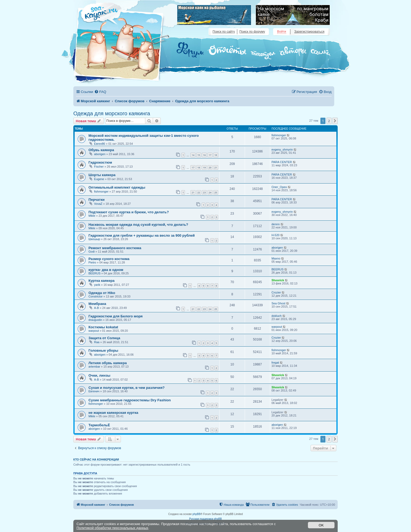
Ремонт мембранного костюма (115, 248)
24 (210, 192)
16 (204, 155)
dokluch (277, 316)
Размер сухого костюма (109, 259)
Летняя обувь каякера (108, 363)
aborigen (100, 154)
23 (204, 192)
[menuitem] (100, 92)
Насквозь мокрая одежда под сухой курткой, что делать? (138, 225)
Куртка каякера (101, 281)
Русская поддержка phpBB (205, 519)
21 (216, 167)
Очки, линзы (99, 375)
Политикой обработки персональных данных (112, 528)
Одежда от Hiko (102, 293)
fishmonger (279, 135)
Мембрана (97, 304)
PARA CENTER (282, 162)
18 (216, 155)
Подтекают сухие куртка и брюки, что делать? (129, 212)
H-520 (276, 235)
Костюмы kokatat (103, 327)
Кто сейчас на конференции (96, 459)
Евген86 (99, 144)
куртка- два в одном (106, 270)
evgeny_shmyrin (282, 150)
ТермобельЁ (99, 425)
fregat (275, 363)
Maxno (276, 258)
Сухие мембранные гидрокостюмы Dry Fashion (130, 400)
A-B (96, 308)
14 (193, 155)
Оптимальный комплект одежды (117, 187)
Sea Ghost (278, 303)
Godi (92, 252)
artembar (94, 367)
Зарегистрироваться (309, 32)
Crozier (276, 292)
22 (199, 192)
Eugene (99, 179)
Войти (282, 32)
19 (204, 167)
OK (321, 525)
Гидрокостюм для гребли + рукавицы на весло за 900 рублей (142, 235)
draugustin (95, 320)
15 (199, 155)
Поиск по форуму (252, 32)
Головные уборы (103, 350)
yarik (97, 285)
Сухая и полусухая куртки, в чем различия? (127, 388)
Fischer (99, 167)
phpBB (197, 514)
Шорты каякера (102, 175)
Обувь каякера (101, 150)
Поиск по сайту (224, 32)
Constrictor (96, 296)
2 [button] (329, 121)
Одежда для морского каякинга (112, 113)
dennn (276, 224)
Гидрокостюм (100, 162)
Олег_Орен (279, 187)
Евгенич (94, 391)
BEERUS (94, 273)
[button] (335, 121)
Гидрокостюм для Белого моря (116, 316)
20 (210, 167)
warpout (94, 331)
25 (216, 192)
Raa (97, 342)
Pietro (92, 262)
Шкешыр (94, 239)
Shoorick (278, 280)
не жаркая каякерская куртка (113, 413)
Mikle (92, 216)
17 (210, 155)
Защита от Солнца (104, 338)
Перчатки (97, 200)
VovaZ (98, 204)
